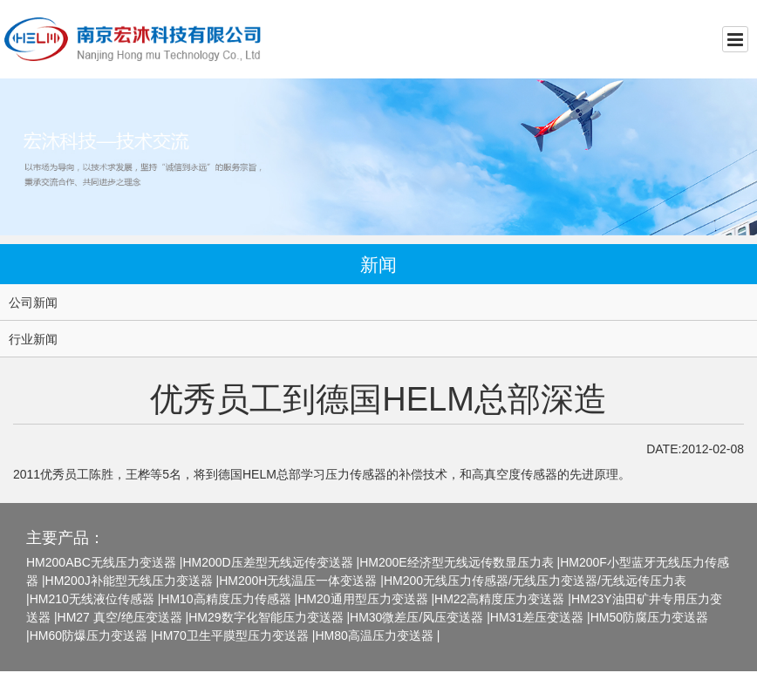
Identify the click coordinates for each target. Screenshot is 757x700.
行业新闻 (33, 339)
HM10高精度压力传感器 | (229, 599)
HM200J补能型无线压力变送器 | (133, 581)
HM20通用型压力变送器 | (366, 599)
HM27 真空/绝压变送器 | (123, 617)
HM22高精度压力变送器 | (503, 599)
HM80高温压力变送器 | (377, 635)
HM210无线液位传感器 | (95, 599)
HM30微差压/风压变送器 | (420, 617)
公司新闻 (33, 302)
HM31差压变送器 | (540, 617)
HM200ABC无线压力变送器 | (104, 562)
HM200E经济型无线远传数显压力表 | (460, 562)
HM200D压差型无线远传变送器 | (271, 562)
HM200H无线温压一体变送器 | (301, 581)
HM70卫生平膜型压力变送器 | (235, 635)
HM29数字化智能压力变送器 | (269, 617)
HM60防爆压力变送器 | (92, 635)
